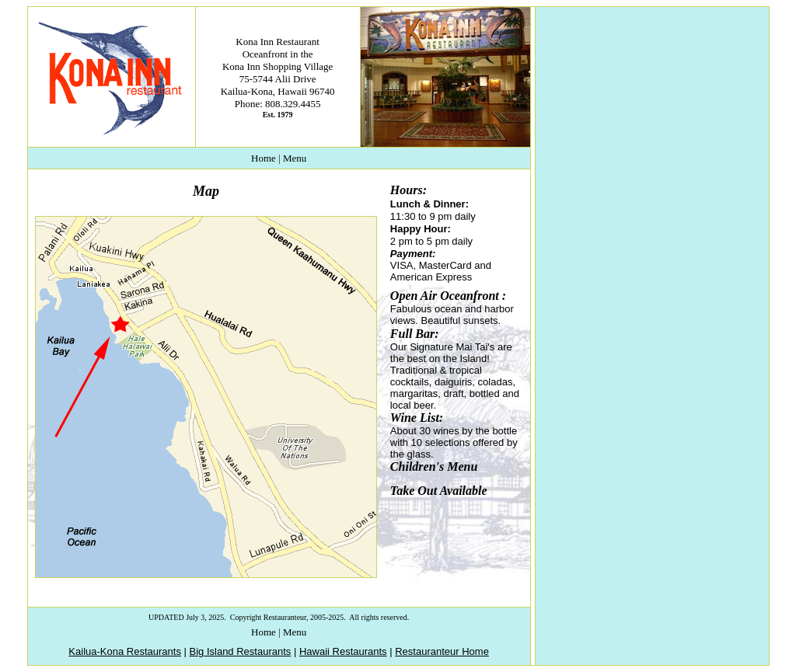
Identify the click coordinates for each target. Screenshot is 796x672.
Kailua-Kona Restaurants (125, 651)
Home (264, 158)
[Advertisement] (650, 104)
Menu (295, 158)
